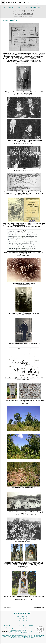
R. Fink (16, 515)
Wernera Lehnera (27, 564)
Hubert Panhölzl (38, 378)
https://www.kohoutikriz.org (29, 637)
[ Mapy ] (25, 618)
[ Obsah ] (21, 618)
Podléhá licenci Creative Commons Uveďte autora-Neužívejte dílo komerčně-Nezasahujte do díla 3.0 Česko (19, 632)
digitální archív (29, 63)
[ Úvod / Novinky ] (21, 616)
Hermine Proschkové (19, 225)
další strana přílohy (39, 608)
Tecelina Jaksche (28, 254)
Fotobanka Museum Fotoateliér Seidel (25, 95)
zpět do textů (7, 608)
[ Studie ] (27, 616)
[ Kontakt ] (25, 621)
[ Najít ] (20, 621)
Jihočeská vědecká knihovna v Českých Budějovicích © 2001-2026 (19, 626)
